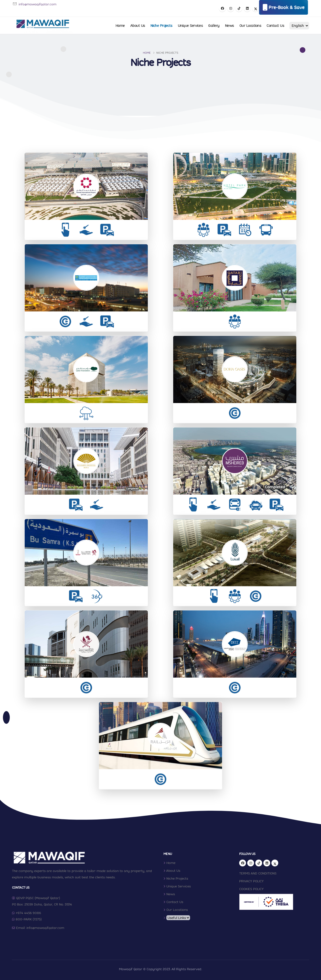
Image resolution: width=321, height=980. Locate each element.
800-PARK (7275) (29, 919)
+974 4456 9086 (28, 913)
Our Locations (250, 26)
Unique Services (190, 26)
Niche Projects (161, 26)
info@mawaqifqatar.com (37, 4)
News (230, 26)
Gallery (214, 26)
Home (120, 26)
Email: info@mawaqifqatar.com (40, 928)
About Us (138, 26)
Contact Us (275, 26)
